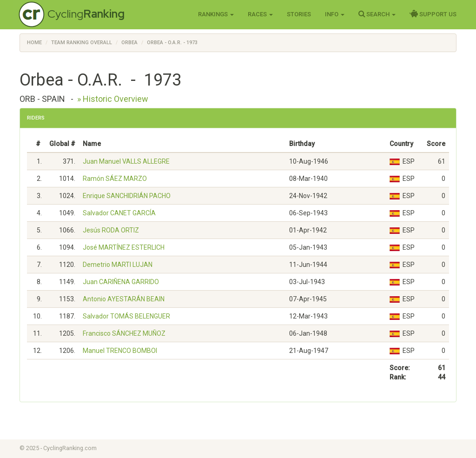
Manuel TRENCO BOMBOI (120, 351)
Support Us (433, 14)
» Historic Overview (113, 99)
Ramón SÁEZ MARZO (115, 179)
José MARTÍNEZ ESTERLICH (124, 247)
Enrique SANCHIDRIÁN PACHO (127, 196)
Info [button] (335, 14)
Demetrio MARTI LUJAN (118, 265)
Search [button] (377, 14)
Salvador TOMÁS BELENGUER (126, 316)
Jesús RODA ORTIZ (111, 230)
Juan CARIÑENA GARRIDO (121, 282)
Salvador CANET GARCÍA (119, 213)
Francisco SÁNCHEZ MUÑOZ (124, 333)
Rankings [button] (216, 14)
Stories (299, 14)
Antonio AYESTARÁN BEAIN (124, 299)
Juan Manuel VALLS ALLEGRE (126, 161)
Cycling (86, 14)
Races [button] (260, 14)
